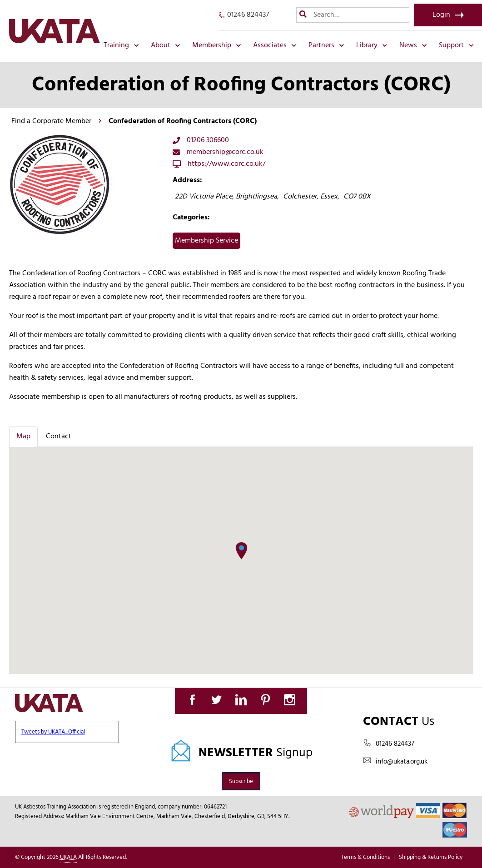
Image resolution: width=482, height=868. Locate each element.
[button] (241, 551)
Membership (217, 45)
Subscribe (241, 781)
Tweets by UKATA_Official (53, 732)
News (413, 45)
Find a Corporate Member (51, 121)
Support (456, 45)
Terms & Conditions (365, 857)
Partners (326, 45)
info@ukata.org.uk (402, 762)
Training (121, 45)
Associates (275, 45)
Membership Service (206, 241)
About (166, 45)
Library (372, 45)
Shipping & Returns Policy (431, 857)
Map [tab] (23, 436)
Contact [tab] (59, 436)
